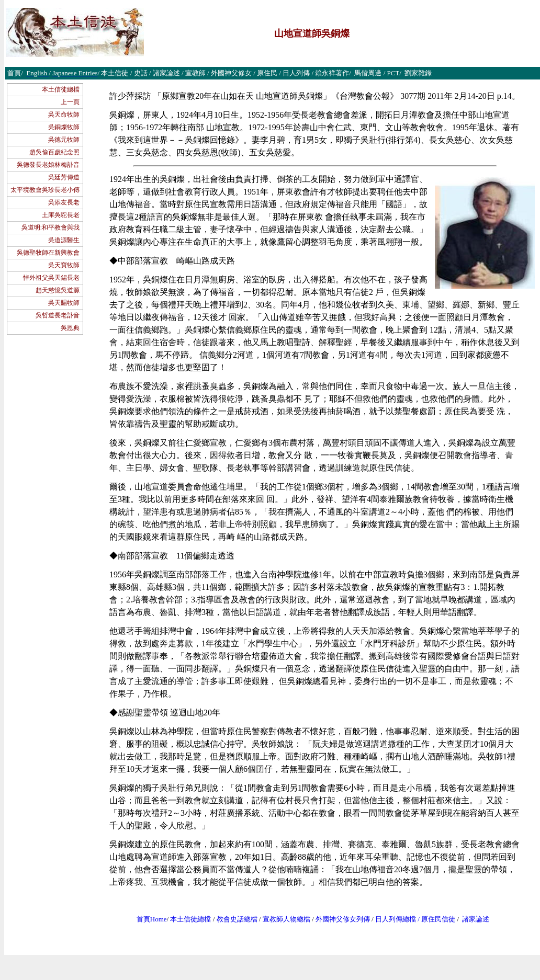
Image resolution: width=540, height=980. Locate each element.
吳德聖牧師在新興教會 (48, 253)
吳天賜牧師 (64, 303)
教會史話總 (234, 919)
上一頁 (70, 102)
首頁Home (152, 919)
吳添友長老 (64, 202)
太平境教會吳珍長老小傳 (45, 190)
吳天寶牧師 (64, 265)
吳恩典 (70, 328)
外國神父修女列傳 (343, 919)
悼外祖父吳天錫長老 (51, 278)
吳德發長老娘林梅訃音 (48, 165)
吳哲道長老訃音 (58, 315)
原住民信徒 (438, 919)
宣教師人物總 (283, 919)
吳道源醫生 (64, 240)
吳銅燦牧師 (64, 127)
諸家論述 (476, 919)
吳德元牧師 (64, 140)
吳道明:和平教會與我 (50, 227)
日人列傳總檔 (396, 919)
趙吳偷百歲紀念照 (54, 152)
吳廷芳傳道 (64, 177)
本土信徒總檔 (61, 89)
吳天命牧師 (64, 115)
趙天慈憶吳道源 (58, 290)
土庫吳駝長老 (61, 215)
